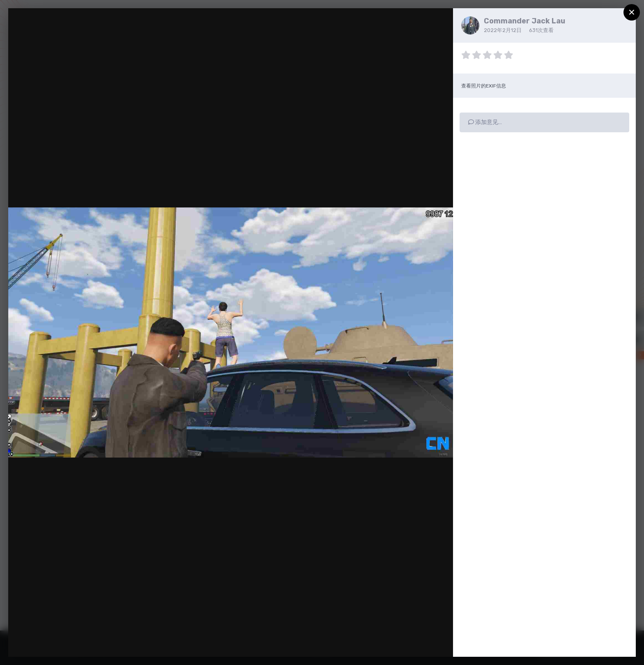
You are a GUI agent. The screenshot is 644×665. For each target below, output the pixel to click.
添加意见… (485, 122)
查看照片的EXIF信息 (484, 86)
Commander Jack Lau (524, 21)
